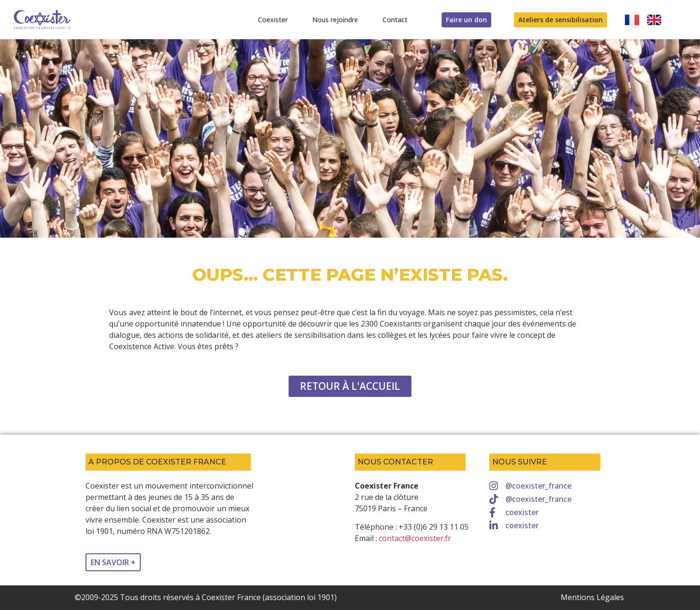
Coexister (273, 20)
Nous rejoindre (335, 20)
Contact (395, 20)
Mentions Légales (592, 597)
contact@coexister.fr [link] (415, 538)
